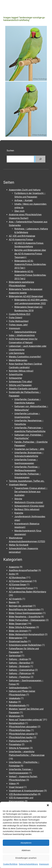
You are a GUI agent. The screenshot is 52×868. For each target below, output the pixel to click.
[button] (48, 805)
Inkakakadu (15, 698)
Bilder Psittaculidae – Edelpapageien (27, 620)
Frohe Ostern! (16, 318)
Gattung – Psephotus (19, 677)
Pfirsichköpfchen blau (20, 730)
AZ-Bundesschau (17, 578)
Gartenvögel (15, 656)
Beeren (12, 602)
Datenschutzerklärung (28, 864)
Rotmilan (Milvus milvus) (21, 371)
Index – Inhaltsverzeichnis (22, 335)
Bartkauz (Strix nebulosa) (27, 509)
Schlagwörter (15, 378)
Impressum (44, 864)
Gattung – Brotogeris (19, 666)
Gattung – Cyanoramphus (22, 670)
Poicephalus (15, 744)
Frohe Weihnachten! (19, 321)
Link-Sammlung (17, 353)
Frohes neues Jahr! (18, 325)
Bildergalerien (16, 638)
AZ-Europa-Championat (20, 581)
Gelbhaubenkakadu (18, 688)
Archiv (12, 574)
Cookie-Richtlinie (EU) (20, 314)
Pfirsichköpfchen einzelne (22, 734)
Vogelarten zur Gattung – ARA (29, 449)
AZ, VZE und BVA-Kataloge (22, 236)
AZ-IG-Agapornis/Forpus (21, 240)
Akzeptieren (26, 843)
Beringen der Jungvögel (21, 606)
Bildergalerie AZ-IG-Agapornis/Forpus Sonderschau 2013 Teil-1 (30, 264)
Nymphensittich (17, 723)
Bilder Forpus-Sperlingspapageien (26, 613)
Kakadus (13, 702)
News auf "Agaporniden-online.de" (26, 720)
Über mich (19, 211)
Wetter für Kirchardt (19, 545)
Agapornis (14, 567)
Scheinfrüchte (16, 374)
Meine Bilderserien (18, 360)
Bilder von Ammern (18, 631)
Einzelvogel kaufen (18, 641)
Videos (12, 784)
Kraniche (19, 513)
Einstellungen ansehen (26, 858)
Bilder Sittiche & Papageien (22, 627)
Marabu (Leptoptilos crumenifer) (25, 357)
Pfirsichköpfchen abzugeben (23, 727)
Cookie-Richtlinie (10, 864)
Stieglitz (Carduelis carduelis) (23, 389)
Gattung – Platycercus (20, 673)
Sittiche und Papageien (20, 385)
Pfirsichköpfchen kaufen (21, 737)
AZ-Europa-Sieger (17, 585)
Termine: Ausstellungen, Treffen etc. (27, 481)
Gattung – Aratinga (18, 659)
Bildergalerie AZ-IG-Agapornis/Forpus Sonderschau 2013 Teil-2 (30, 275)
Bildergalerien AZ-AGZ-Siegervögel (26, 296)
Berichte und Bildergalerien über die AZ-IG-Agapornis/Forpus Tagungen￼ (30, 254)
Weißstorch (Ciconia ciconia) (29, 502)
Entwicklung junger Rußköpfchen (25, 645)
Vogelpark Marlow (18, 485)
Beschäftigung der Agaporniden (25, 609)
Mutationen (15, 716)
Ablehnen (26, 850)
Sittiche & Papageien (19, 748)
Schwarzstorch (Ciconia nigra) (29, 506)
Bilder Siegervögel (18, 624)
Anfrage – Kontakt (24, 200)
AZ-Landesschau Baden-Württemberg (27, 592)
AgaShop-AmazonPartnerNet (23, 570)
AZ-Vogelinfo (15, 599)
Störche (18, 499)
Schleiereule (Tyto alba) (21, 382)
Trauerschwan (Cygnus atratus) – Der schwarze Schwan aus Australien (31, 492)
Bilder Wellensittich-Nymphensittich (26, 634)
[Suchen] (40, 159)
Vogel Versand (16, 787)
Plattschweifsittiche (19, 741)
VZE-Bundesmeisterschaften (23, 794)
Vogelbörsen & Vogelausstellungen (26, 791)
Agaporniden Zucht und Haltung (25, 190)
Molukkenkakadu (17, 705)
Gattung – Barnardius (19, 663)
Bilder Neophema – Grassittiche (25, 617)
